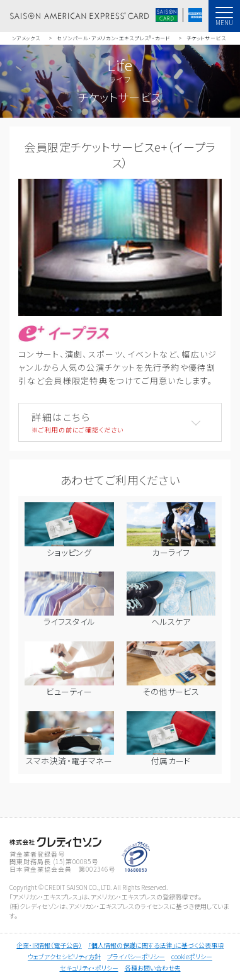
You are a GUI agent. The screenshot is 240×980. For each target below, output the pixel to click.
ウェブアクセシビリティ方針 (64, 956)
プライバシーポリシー (136, 956)
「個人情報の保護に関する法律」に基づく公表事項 (156, 945)
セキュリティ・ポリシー (89, 968)
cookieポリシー (192, 956)
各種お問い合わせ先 (153, 968)
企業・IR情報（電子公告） (49, 945)
